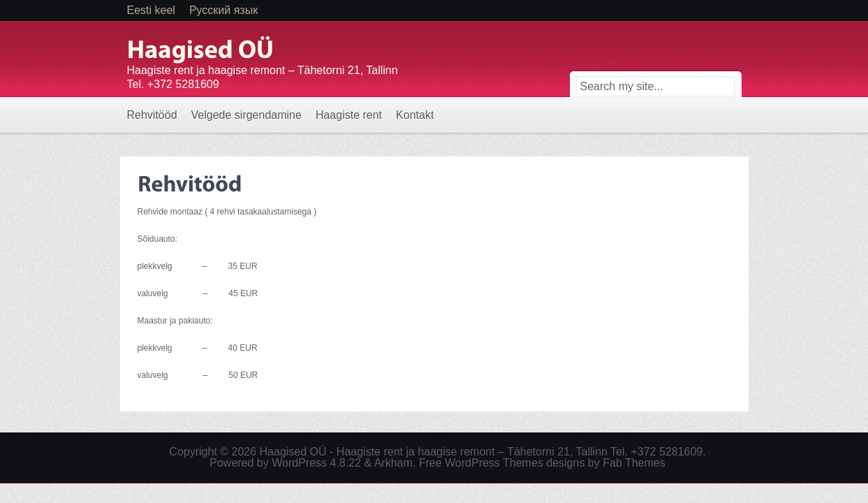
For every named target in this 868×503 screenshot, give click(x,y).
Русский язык (223, 10)
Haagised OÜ (293, 452)
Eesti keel (151, 10)
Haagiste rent (349, 115)
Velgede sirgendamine (247, 115)
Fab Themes (634, 463)
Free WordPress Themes (481, 463)
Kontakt (415, 115)
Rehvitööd (152, 115)
